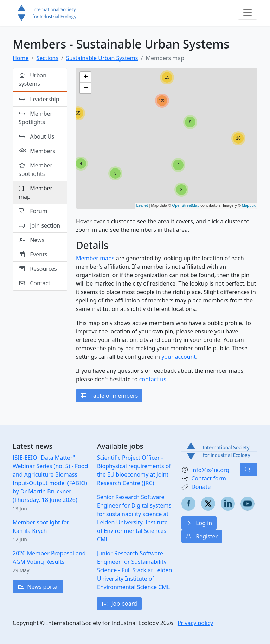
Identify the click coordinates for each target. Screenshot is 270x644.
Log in (199, 523)
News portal (38, 587)
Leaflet (142, 205)
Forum (33, 211)
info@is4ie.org (210, 470)
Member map (36, 192)
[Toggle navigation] (247, 13)
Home (21, 58)
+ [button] (86, 77)
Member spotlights (36, 170)
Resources (38, 269)
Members (37, 151)
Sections (47, 58)
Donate (201, 487)
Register (202, 536)
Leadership (39, 99)
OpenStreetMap (186, 205)
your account (179, 357)
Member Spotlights (36, 118)
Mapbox (249, 205)
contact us (153, 379)
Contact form (209, 478)
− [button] (86, 88)
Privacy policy (195, 623)
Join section (39, 225)
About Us (37, 136)
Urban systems (33, 79)
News (31, 240)
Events (33, 254)
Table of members (109, 396)
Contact (34, 283)
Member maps (95, 258)
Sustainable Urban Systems (102, 58)
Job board (119, 604)
